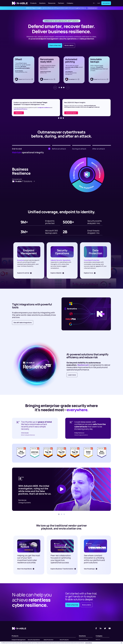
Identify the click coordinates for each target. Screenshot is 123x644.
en (94, 3)
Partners (61, 3)
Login (99, 3)
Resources (52, 3)
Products (33, 3)
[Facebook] (96, 628)
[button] (59, 87)
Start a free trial (55, 45)
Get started (106, 3)
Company (70, 3)
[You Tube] (110, 628)
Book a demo (69, 45)
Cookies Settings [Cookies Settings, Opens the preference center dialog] (89, 643)
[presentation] (55, 88)
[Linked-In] (101, 628)
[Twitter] (105, 628)
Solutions (42, 3)
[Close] (121, 643)
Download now (92, 8)
